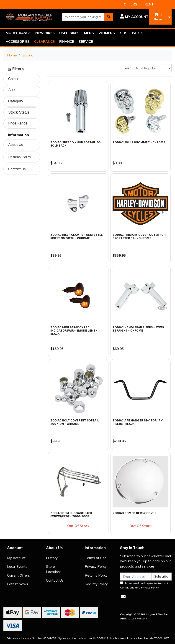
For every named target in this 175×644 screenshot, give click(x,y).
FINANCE (67, 42)
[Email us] (123, 597)
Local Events (17, 567)
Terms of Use (96, 558)
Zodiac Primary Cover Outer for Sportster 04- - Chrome (139, 236)
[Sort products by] (152, 68)
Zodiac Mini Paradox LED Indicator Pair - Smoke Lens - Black (74, 331)
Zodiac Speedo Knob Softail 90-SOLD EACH (76, 144)
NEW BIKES (45, 33)
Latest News (18, 584)
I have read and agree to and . (144, 585)
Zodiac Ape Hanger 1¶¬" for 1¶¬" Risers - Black (138, 422)
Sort (127, 68)
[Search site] (109, 17)
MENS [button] (89, 33)
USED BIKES (69, 33)
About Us (16, 145)
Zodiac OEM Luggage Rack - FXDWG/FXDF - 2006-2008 (72, 515)
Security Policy (96, 584)
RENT (149, 4)
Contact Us (17, 169)
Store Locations (54, 569)
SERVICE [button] (86, 42)
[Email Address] (136, 577)
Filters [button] (16, 69)
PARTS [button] (138, 33)
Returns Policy (20, 157)
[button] (134, 17)
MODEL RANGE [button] (18, 33)
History (52, 558)
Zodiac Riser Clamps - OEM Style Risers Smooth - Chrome (77, 236)
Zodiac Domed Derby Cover (134, 513)
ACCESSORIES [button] (18, 42)
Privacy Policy (96, 567)
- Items (158, 17)
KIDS (123, 33)
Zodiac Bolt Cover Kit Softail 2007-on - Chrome (75, 422)
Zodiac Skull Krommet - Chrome (139, 142)
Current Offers (18, 575)
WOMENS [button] (107, 33)
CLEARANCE (44, 42)
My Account (16, 558)
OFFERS (130, 4)
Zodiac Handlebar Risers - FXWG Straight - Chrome (138, 329)
